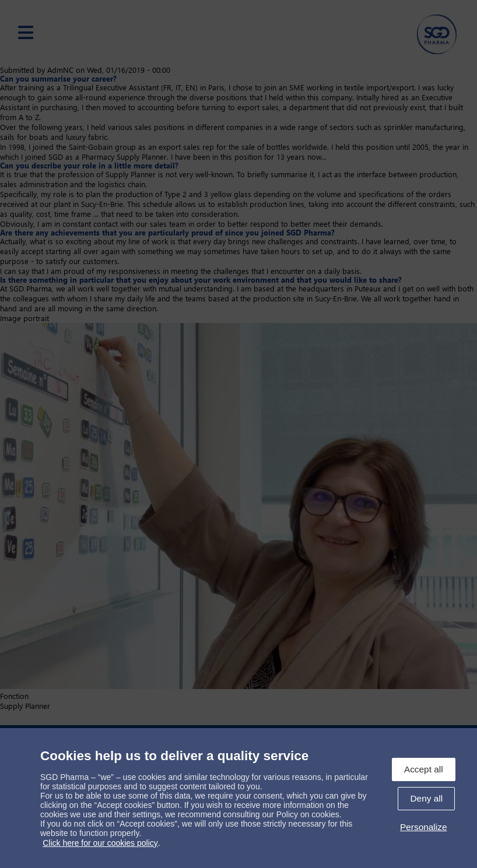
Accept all (424, 769)
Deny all (426, 798)
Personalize (423, 827)
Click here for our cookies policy (100, 843)
